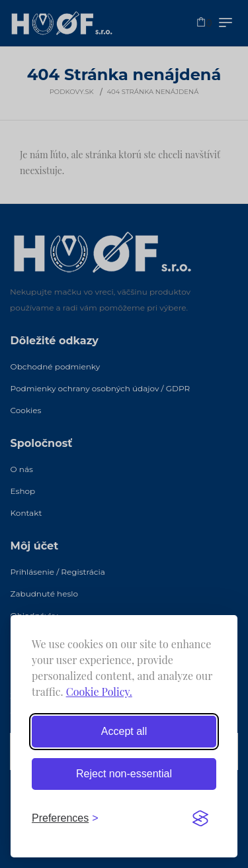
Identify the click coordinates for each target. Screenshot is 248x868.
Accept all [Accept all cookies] (124, 731)
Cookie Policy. (99, 692)
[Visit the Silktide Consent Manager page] (200, 818)
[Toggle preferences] (65, 818)
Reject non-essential (124, 774)
